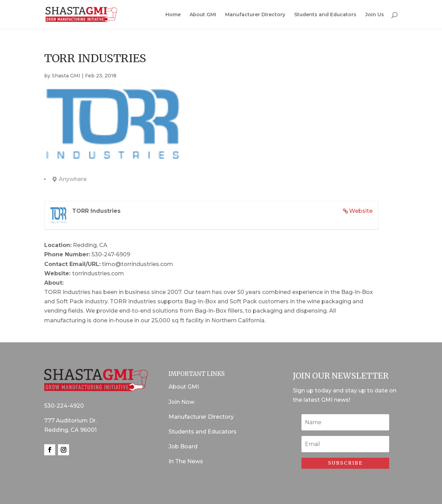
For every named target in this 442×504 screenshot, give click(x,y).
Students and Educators (325, 15)
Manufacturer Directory (255, 15)
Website (361, 211)
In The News (186, 461)
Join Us (375, 15)
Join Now (181, 402)
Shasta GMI (66, 76)
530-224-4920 (64, 406)
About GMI (203, 15)
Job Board (183, 446)
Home (173, 15)
